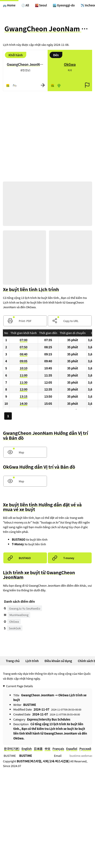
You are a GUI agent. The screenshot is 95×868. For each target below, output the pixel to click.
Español (72, 749)
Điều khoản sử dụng (58, 661)
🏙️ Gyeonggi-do (64, 5)
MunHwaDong (19, 615)
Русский (85, 749)
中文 (48, 749)
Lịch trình (32, 661)
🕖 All (25, 5)
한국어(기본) (12, 749)
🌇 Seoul (41, 5)
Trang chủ (13, 661)
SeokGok (15, 628)
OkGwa (14, 621)
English (27, 749)
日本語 (38, 749)
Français (58, 749)
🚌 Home (9, 5)
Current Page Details (19, 686)
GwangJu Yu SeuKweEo (25, 608)
